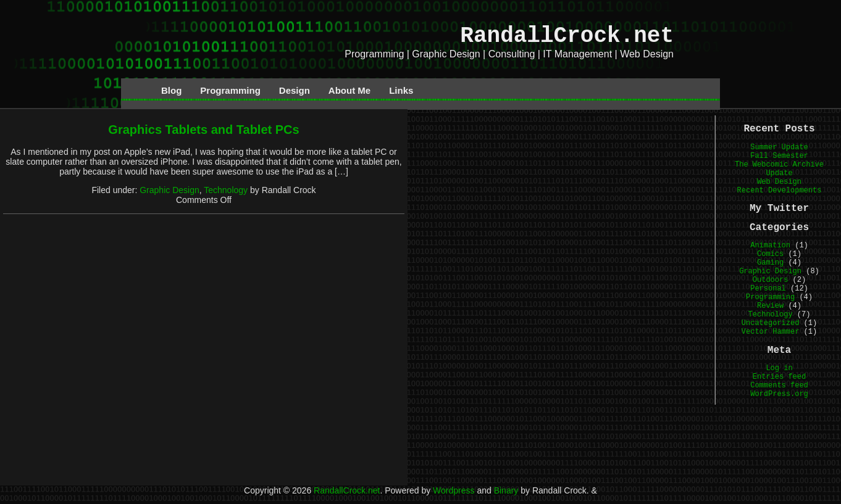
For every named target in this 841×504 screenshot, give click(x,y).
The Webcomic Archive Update (779, 169)
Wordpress (454, 490)
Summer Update (779, 147)
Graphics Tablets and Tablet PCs (203, 130)
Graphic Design (169, 190)
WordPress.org (779, 394)
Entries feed (779, 377)
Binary (506, 490)
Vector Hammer (771, 332)
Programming (230, 90)
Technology (226, 190)
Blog (171, 90)
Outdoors (771, 280)
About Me (349, 90)
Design (295, 90)
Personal (768, 289)
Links (401, 90)
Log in (779, 368)
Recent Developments (780, 191)
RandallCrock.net (567, 36)
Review (770, 306)
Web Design (779, 182)
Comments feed (779, 386)
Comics (770, 254)
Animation (770, 246)
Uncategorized (771, 323)
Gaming (770, 263)
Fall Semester (779, 156)
